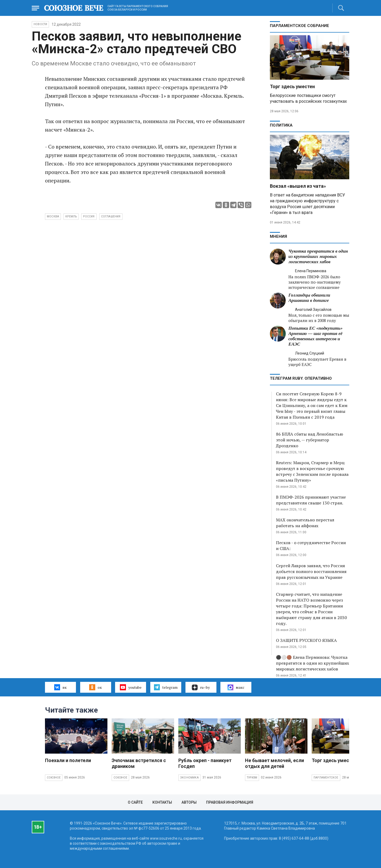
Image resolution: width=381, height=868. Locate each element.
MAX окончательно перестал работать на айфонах (305, 523)
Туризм (252, 778)
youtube (131, 687)
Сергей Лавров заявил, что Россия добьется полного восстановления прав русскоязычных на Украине (311, 571)
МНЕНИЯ (278, 236)
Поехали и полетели (68, 760)
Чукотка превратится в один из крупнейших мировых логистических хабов (318, 256)
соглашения (111, 216)
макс (236, 687)
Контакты (162, 802)
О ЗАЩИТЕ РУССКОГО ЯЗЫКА (306, 640)
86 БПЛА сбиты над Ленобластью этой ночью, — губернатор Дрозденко (310, 440)
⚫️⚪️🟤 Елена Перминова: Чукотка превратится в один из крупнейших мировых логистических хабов (312, 663)
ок (95, 687)
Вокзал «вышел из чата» (298, 186)
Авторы (189, 802)
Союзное (54, 778)
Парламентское (326, 778)
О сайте (135, 802)
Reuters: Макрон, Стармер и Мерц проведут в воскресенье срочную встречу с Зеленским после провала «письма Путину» (312, 471)
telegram (166, 687)
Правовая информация (230, 802)
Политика (281, 125)
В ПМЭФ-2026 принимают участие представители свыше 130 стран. (311, 500)
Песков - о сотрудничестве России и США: (311, 545)
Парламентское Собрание (300, 26)
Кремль (71, 216)
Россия (89, 216)
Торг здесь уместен (292, 86)
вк (60, 687)
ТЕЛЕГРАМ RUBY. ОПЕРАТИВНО (301, 378)
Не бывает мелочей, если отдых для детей (275, 763)
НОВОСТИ (40, 24)
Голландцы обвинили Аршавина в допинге (309, 298)
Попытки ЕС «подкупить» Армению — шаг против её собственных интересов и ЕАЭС (316, 336)
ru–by (201, 687)
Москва (53, 216)
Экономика (189, 778)
